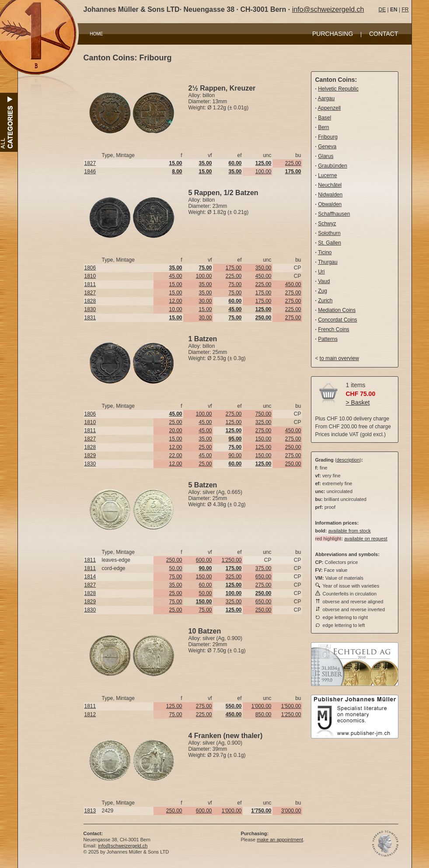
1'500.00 (291, 706)
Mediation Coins (337, 310)
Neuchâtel (330, 185)
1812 (90, 714)
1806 (90, 268)
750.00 (263, 414)
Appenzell (330, 108)
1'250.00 (232, 560)
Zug (323, 291)
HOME (97, 34)
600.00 (204, 560)
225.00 (293, 163)
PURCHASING (333, 34)
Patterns (328, 339)
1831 (90, 318)
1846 (90, 171)
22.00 (175, 455)
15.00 (175, 284)
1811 (90, 284)
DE (382, 10)
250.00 (293, 447)
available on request (366, 539)
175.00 (234, 268)
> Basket (358, 402)
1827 (90, 163)
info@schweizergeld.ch (328, 9)
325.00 (263, 422)
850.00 (263, 714)
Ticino (325, 252)
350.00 (263, 268)
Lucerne (327, 175)
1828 (90, 301)
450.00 (263, 276)
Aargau (326, 98)
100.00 (263, 171)
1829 (90, 455)
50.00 (175, 568)
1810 (90, 276)
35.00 (205, 284)
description (348, 460)
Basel (324, 118)
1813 (90, 811)
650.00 (263, 577)
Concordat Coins (337, 320)
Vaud (324, 281)
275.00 (293, 293)
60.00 (205, 585)
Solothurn (329, 233)
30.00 (205, 301)
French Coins (333, 329)
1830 (90, 309)
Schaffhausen (334, 214)
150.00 (263, 439)
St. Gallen (330, 243)
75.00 (235, 284)
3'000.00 (291, 811)
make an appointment (280, 840)
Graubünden (333, 166)
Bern (323, 127)
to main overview (339, 358)
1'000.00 (262, 706)
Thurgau (328, 262)
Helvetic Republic (338, 89)
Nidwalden (330, 195)
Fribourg (328, 137)
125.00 (234, 422)
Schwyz (327, 224)
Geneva (327, 147)
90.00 (235, 455)
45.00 (175, 276)
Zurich (325, 301)
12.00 (175, 301)
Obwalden (330, 204)
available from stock (349, 531)
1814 (90, 577)
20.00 (175, 430)
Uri (321, 272)
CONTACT (384, 34)
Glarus (326, 156)
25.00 (175, 422)
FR (405, 10)
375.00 (263, 568)
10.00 (175, 309)
